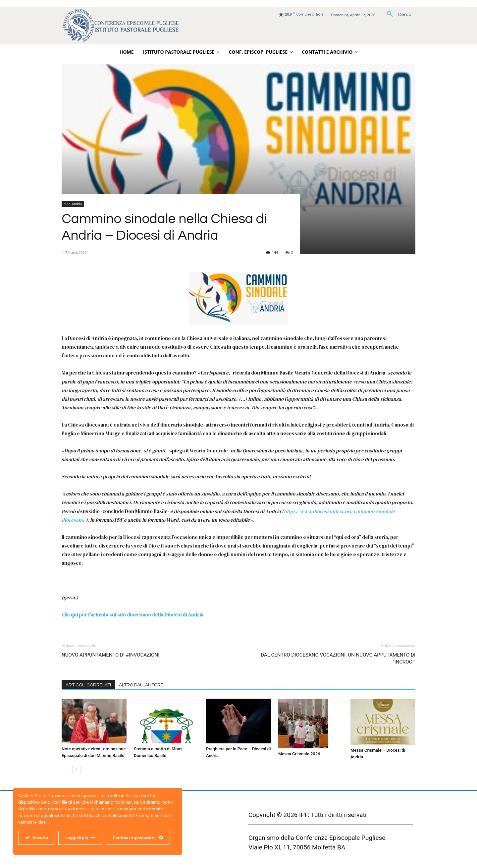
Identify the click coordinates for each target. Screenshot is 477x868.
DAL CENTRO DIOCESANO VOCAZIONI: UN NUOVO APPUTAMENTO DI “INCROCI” (338, 658)
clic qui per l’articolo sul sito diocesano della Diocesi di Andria (132, 615)
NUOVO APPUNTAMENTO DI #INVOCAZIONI (110, 655)
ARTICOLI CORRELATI (88, 685)
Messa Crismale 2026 (299, 754)
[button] (399, 15)
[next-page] (76, 770)
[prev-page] (66, 770)
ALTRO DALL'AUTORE (141, 685)
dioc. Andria (73, 204)
